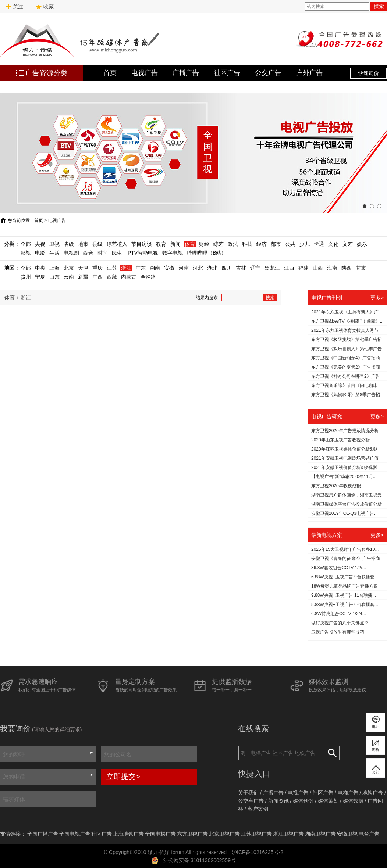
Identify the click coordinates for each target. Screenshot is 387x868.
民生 (117, 253)
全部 (26, 244)
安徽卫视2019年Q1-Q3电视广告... (345, 513)
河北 (198, 268)
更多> (377, 298)
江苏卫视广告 (256, 834)
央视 (40, 244)
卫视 (54, 244)
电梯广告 (348, 793)
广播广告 (186, 73)
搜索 (379, 6)
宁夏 (40, 277)
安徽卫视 (347, 834)
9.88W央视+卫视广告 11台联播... (344, 595)
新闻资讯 (278, 801)
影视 (26, 253)
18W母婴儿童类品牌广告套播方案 (345, 586)
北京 (69, 268)
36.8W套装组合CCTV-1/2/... (339, 568)
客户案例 (258, 809)
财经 (204, 244)
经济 (262, 244)
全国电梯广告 (160, 834)
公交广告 (268, 73)
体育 (190, 244)
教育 (161, 244)
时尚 (103, 253)
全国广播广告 (43, 834)
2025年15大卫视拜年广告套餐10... (345, 549)
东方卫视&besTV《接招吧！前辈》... (347, 321)
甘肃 (361, 268)
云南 (69, 277)
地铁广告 (373, 793)
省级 (69, 244)
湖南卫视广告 (320, 834)
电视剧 (71, 253)
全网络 (148, 277)
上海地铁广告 (128, 834)
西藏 (112, 277)
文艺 (348, 244)
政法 (233, 244)
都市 (276, 244)
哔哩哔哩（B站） (207, 253)
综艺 (219, 244)
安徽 (169, 268)
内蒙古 (129, 277)
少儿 (305, 244)
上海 (54, 268)
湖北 (212, 268)
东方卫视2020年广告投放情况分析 (345, 431)
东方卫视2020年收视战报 (336, 486)
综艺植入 (117, 244)
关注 (14, 7)
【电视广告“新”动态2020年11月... (344, 477)
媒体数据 (353, 801)
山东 (54, 277)
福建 (303, 268)
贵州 (26, 277)
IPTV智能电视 (142, 253)
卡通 (319, 244)
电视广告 (145, 73)
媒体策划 (328, 801)
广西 (97, 277)
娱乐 (362, 244)
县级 (97, 244)
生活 (54, 253)
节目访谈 (142, 244)
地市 (83, 244)
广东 (141, 268)
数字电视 (173, 253)
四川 (227, 268)
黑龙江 (272, 268)
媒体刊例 (303, 801)
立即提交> (123, 776)
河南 (184, 268)
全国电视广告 (75, 834)
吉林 (241, 268)
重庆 (97, 268)
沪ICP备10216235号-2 (258, 852)
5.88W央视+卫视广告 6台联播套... (345, 605)
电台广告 (369, 834)
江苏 (112, 268)
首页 (110, 73)
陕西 (347, 268)
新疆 (83, 277)
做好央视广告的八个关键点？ (340, 623)
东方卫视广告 (192, 834)
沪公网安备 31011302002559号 (200, 860)
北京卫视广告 (224, 834)
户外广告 (309, 73)
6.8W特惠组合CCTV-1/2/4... (339, 614)
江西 (289, 268)
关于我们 (248, 793)
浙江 (126, 268)
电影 (40, 253)
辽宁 (255, 268)
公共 (290, 244)
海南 (332, 268)
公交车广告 (251, 801)
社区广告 (227, 73)
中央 (40, 268)
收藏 (45, 7)
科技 (247, 244)
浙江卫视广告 (288, 834)
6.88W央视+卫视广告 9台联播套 (343, 577)
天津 (83, 268)
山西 (318, 268)
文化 (333, 244)
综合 (88, 253)
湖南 (155, 268)
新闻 (175, 244)
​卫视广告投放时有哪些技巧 (338, 632)
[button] (365, 206)
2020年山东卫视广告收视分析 (340, 440)
